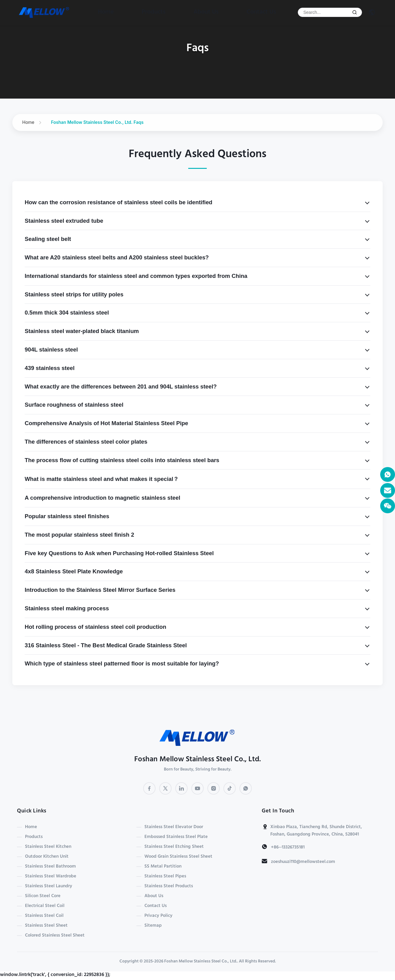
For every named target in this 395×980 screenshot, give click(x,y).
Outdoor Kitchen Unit (47, 857)
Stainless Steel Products (169, 886)
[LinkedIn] (181, 788)
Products (154, 12)
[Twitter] (165, 788)
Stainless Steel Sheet (46, 926)
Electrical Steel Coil (45, 906)
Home (106, 12)
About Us (206, 12)
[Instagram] (214, 788)
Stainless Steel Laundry (49, 886)
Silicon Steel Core (43, 896)
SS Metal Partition (163, 867)
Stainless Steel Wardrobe (51, 876)
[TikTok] (230, 788)
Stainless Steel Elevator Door (174, 827)
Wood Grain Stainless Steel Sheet (178, 857)
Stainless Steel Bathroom (50, 867)
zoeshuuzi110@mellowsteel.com (303, 862)
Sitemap (153, 926)
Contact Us (261, 12)
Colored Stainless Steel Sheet (55, 936)
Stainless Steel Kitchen (48, 847)
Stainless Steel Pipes (165, 876)
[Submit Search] (355, 12)
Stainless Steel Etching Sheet (174, 847)
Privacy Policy (158, 916)
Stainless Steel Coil (44, 916)
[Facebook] (149, 788)
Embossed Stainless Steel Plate (176, 837)
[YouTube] (197, 788)
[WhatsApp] (246, 788)
